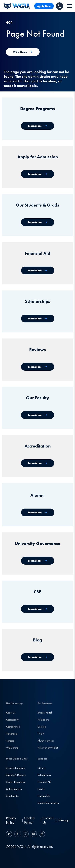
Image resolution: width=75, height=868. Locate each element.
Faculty (41, 789)
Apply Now (44, 6)
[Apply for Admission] (38, 174)
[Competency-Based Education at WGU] (38, 609)
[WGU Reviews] (38, 367)
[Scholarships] (38, 319)
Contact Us (48, 820)
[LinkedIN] (10, 834)
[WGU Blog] (38, 657)
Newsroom (12, 734)
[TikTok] (41, 834)
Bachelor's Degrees (16, 775)
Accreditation (13, 727)
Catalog (42, 727)
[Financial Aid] (38, 270)
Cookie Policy (29, 820)
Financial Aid (44, 782)
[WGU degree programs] (38, 126)
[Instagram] (25, 834)
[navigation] (70, 6)
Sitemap (63, 820)
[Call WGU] (59, 6)
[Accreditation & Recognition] (38, 463)
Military (42, 768)
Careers (10, 741)
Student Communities (48, 803)
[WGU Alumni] (38, 512)
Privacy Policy (11, 820)
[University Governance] (38, 561)
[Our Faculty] (38, 415)
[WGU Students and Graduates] (38, 222)
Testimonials (44, 796)
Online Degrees (14, 789)
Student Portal (45, 713)
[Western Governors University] (17, 6)
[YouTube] (34, 834)
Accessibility (12, 720)
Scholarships (13, 796)
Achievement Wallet (48, 748)
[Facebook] (17, 834)
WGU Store (12, 748)
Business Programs (15, 768)
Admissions (43, 720)
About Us (11, 713)
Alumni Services (46, 741)
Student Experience (16, 782)
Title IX (41, 734)
